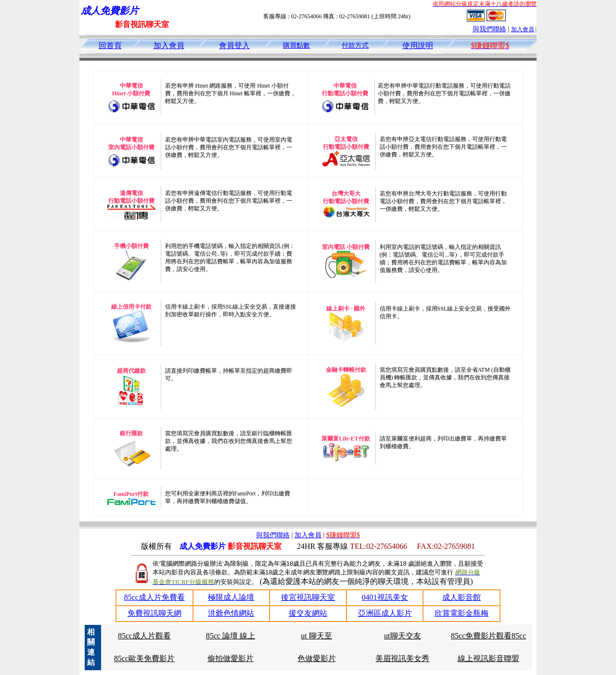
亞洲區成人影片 (385, 613)
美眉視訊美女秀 (402, 658)
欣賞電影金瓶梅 (462, 613)
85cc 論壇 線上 (231, 636)
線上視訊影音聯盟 (488, 658)
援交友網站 (308, 613)
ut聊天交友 (402, 636)
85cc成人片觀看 (144, 636)
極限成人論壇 (231, 597)
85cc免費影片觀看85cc (488, 636)
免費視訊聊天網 (154, 613)
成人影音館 (462, 597)
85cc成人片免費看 (154, 597)
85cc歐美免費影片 (144, 658)
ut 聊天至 (316, 636)
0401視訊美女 (385, 597)
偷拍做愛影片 (231, 658)
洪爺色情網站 (231, 613)
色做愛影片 (317, 658)
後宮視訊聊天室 (308, 597)
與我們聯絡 (489, 29)
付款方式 (355, 45)
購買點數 (296, 45)
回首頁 (110, 45)
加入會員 (523, 29)
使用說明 (418, 45)
